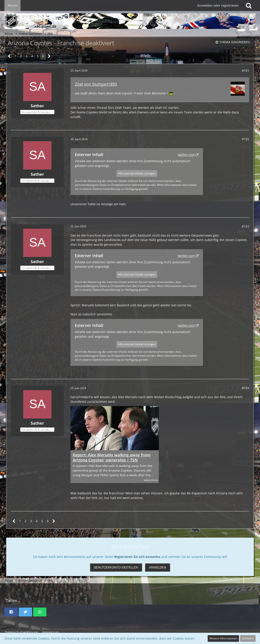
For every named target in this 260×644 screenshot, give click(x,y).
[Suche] (249, 6)
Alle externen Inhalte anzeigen (137, 173)
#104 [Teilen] (246, 388)
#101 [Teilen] (246, 71)
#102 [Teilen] (246, 139)
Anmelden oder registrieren (218, 5)
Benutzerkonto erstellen (116, 567)
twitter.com (186, 155)
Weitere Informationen (223, 638)
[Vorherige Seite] (9, 56)
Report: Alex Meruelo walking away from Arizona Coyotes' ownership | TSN (112, 458)
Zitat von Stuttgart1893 (96, 84)
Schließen (248, 638)
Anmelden (158, 567)
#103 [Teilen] (246, 226)
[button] (11, 612)
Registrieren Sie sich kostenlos (137, 557)
